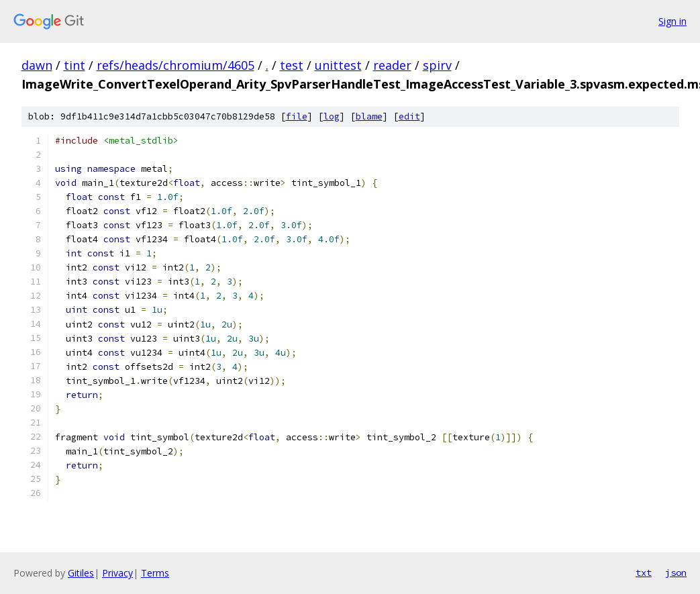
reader (392, 65)
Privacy (117, 573)
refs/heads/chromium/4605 (176, 65)
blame (369, 116)
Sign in (672, 21)
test (292, 65)
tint (74, 65)
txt (644, 573)
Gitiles (81, 573)
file (297, 116)
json (676, 573)
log (332, 116)
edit (409, 116)
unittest (338, 65)
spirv (437, 65)
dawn (37, 65)
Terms (155, 573)
